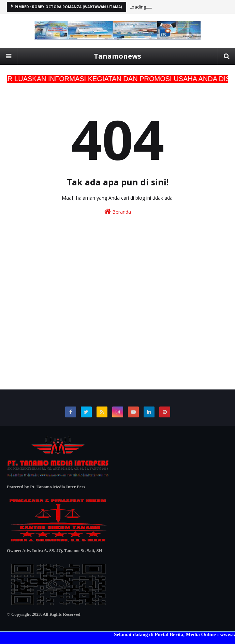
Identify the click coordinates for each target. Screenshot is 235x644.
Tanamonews (117, 56)
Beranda (118, 211)
